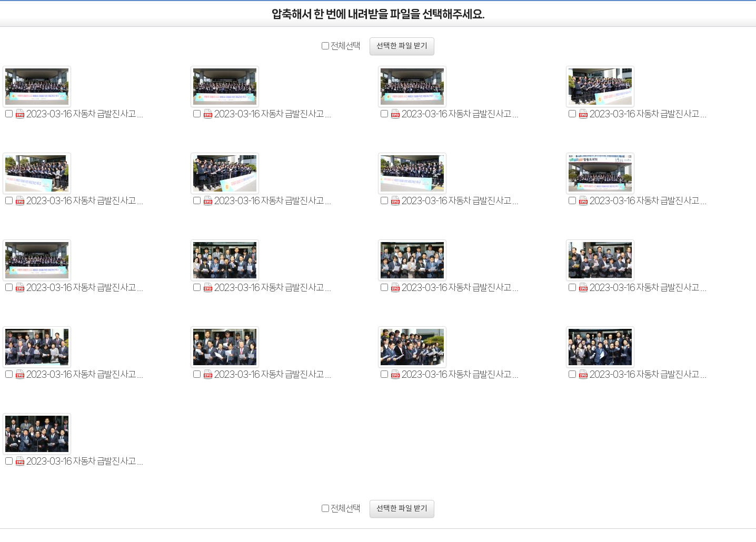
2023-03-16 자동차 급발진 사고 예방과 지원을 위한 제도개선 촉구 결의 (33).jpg (81, 461)
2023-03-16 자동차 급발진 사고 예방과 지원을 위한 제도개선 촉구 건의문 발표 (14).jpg (81, 201)
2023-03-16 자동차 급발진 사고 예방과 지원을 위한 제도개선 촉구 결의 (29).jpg (644, 201)
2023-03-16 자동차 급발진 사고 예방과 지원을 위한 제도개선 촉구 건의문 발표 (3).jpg (456, 114)
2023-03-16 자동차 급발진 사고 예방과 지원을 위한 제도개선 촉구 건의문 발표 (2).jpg (269, 114)
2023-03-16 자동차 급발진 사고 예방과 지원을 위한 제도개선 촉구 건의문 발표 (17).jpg (644, 288)
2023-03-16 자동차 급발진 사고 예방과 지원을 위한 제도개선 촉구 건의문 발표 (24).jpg (456, 374)
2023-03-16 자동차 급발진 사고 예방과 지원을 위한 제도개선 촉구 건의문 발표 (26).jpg (456, 201)
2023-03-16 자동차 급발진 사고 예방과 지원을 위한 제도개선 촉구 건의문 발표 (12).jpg (644, 114)
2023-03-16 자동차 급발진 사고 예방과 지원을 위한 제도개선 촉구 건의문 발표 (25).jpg (269, 201)
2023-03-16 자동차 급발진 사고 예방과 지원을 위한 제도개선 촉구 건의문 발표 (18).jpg (81, 374)
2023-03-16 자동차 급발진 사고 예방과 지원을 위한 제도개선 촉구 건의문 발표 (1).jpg (81, 114)
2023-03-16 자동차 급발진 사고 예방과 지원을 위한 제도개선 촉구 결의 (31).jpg (81, 288)
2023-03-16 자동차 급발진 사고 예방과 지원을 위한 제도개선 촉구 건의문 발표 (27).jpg (644, 374)
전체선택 (345, 46)
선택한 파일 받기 (402, 46)
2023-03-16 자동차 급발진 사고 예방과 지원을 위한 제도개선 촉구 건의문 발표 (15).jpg (269, 288)
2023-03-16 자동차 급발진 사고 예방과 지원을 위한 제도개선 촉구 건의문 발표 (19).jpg (269, 374)
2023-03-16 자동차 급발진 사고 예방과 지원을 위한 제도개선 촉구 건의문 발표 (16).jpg (456, 288)
